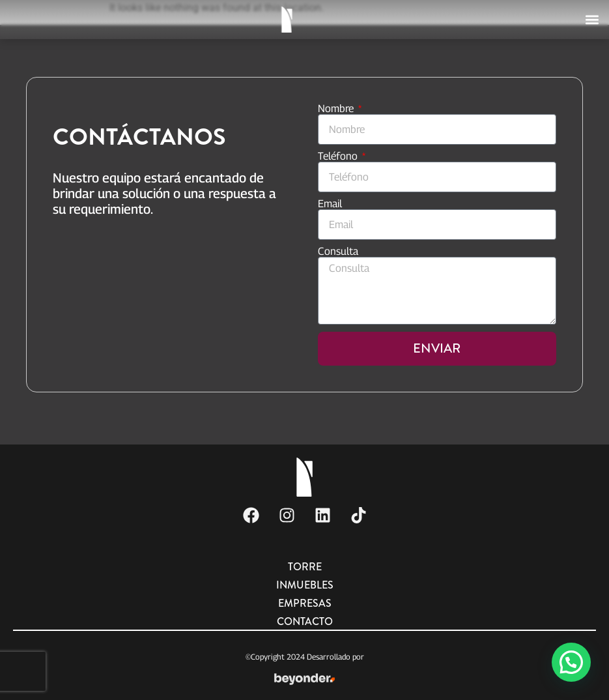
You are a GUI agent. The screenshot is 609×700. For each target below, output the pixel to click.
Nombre (337, 109)
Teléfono (339, 156)
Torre (305, 567)
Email (330, 204)
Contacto (305, 621)
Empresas (305, 603)
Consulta (338, 252)
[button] (592, 18)
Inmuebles (305, 585)
